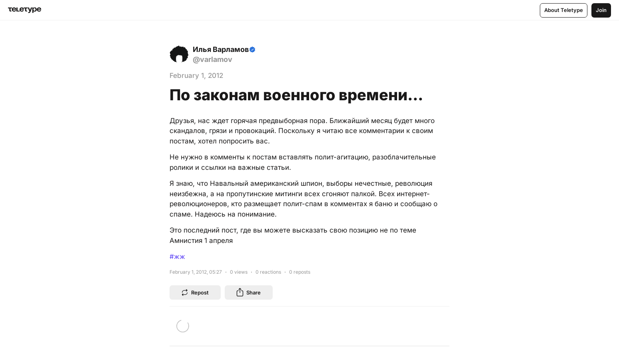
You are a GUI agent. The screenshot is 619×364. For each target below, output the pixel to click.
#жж (177, 257)
